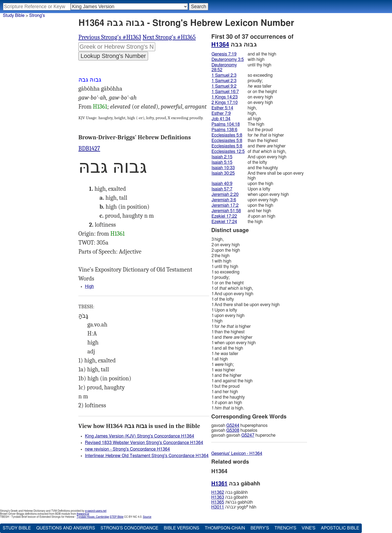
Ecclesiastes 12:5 (228, 152)
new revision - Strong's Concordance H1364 (127, 449)
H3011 (218, 507)
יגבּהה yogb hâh (234, 507)
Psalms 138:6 (224, 130)
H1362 (218, 492)
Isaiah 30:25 (223, 173)
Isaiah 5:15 (222, 162)
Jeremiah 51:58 (226, 211)
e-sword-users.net (96, 511)
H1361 (100, 107)
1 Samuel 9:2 (224, 86)
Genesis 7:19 (224, 54)
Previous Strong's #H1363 (110, 37)
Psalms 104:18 (226, 124)
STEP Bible (117, 517)
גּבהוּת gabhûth (232, 502)
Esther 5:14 (222, 108)
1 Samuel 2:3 (224, 75)
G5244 (233, 426)
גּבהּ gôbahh (229, 497)
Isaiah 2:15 (222, 157)
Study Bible (14, 16)
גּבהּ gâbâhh (229, 492)
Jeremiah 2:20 (225, 195)
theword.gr (83, 514)
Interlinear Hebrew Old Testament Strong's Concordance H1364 (147, 456)
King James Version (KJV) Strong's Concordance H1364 (140, 436)
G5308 (233, 430)
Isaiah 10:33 (223, 168)
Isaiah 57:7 (222, 189)
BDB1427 (89, 149)
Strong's (37, 16)
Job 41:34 (221, 119)
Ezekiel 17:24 (224, 222)
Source (147, 517)
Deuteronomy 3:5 (228, 60)
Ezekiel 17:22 (224, 216)
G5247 (248, 435)
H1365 (218, 502)
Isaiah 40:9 (222, 184)
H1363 (218, 497)
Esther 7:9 (221, 113)
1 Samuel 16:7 (225, 92)
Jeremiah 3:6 (224, 200)
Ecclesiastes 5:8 (227, 135)
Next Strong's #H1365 (169, 37)
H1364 (220, 45)
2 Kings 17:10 (225, 103)
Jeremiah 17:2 (225, 205)
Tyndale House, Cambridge (93, 517)
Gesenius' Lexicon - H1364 (237, 454)
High (89, 286)
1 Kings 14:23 (225, 97)
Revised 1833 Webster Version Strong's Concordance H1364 (144, 443)
